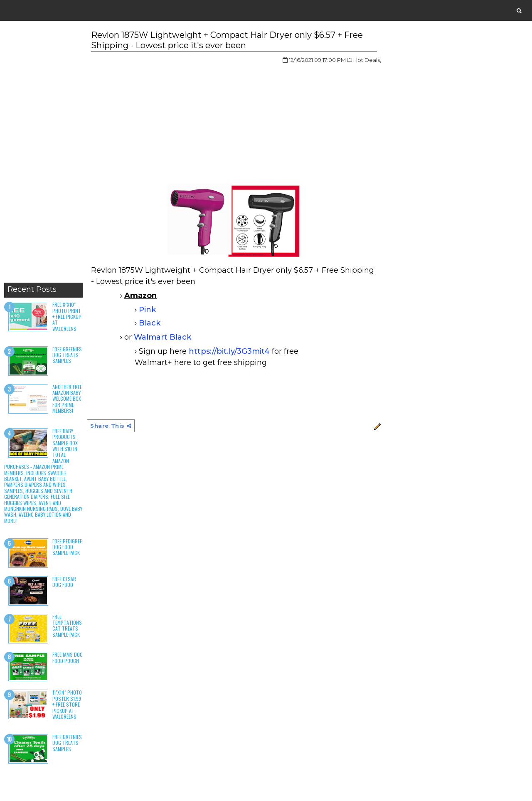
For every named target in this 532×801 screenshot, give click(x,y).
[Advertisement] (43, 154)
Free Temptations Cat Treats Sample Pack (67, 626)
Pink (147, 310)
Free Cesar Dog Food (64, 582)
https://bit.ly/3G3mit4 (229, 351)
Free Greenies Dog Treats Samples (67, 355)
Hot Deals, (367, 60)
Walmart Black (163, 337)
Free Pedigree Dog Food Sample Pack (67, 547)
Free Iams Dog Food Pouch (68, 657)
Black (150, 323)
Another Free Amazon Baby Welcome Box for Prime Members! (67, 399)
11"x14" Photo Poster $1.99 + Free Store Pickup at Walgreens (67, 704)
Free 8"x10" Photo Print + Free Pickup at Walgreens (67, 317)
